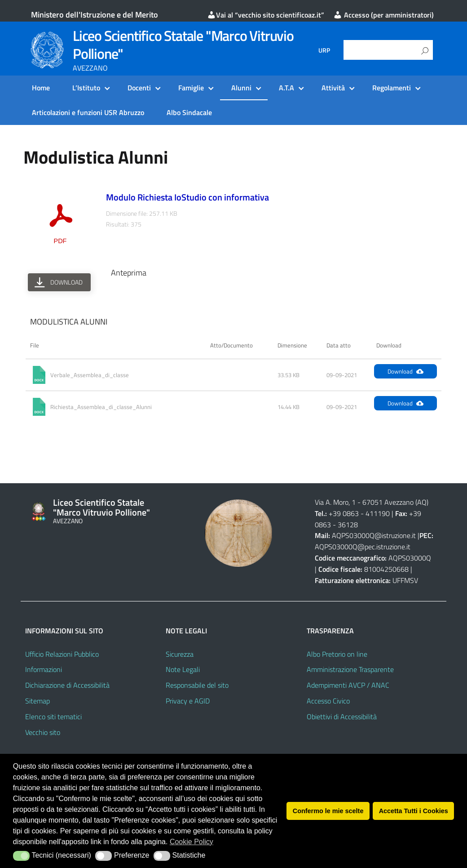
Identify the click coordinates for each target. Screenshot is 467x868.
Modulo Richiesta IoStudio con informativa (187, 197)
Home (41, 88)
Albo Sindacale (189, 112)
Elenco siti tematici (53, 717)
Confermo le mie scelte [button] (328, 811)
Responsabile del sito (197, 685)
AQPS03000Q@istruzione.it (375, 535)
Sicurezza (180, 654)
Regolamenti (392, 88)
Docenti (139, 88)
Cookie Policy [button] (192, 842)
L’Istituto (86, 88)
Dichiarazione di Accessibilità (67, 685)
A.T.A (286, 88)
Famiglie (191, 88)
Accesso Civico (328, 701)
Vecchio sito (43, 732)
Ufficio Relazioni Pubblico (62, 654)
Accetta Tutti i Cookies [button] (414, 811)
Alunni (241, 88)
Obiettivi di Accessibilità (342, 717)
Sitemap (37, 701)
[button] (21, 856)
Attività (333, 88)
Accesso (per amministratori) (383, 15)
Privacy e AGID (188, 701)
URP (324, 50)
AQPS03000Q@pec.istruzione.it (363, 547)
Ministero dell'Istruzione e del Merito (95, 15)
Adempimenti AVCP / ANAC (348, 685)
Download (405, 371)
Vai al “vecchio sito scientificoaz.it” (266, 15)
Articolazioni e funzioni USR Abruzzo (88, 112)
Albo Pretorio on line (337, 654)
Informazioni (44, 669)
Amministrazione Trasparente (350, 669)
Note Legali (183, 669)
